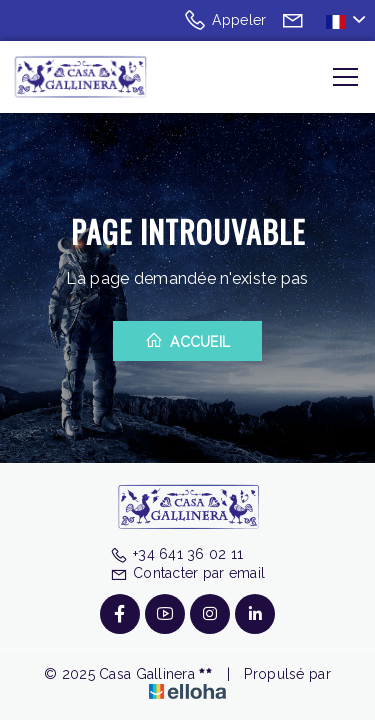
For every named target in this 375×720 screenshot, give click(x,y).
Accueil (188, 340)
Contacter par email (188, 573)
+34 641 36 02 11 (177, 554)
